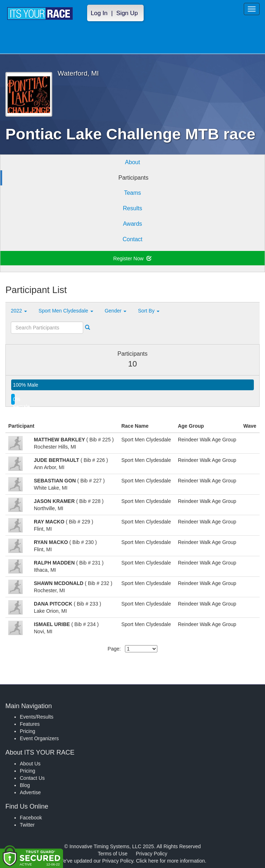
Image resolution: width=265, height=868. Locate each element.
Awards (132, 224)
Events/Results (37, 717)
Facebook (31, 818)
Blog (25, 785)
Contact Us (32, 778)
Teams (132, 193)
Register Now (133, 258)
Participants (134, 178)
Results (132, 208)
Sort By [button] (149, 311)
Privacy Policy (151, 854)
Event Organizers (39, 738)
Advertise (30, 792)
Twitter (27, 825)
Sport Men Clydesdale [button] (66, 311)
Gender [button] (116, 311)
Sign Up (127, 13)
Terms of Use (113, 854)
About (132, 162)
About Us (30, 764)
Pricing (28, 731)
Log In (99, 13)
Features (30, 724)
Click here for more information (170, 861)
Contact (132, 239)
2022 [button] (19, 311)
